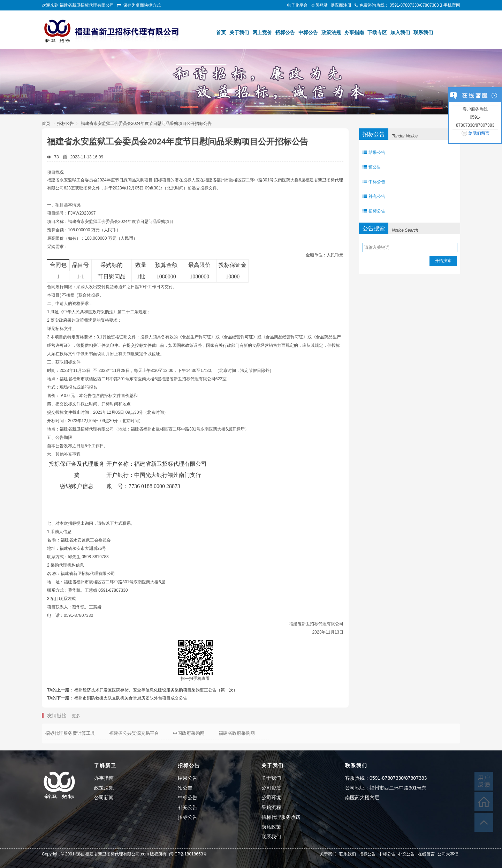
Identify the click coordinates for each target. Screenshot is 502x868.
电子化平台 (297, 5)
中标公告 (308, 32)
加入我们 (400, 32)
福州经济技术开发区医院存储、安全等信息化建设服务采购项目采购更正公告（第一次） (156, 690)
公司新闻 (104, 798)
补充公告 (374, 196)
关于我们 (239, 32)
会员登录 (319, 5)
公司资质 (271, 788)
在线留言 (426, 854)
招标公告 (285, 32)
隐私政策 (271, 827)
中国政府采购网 (189, 733)
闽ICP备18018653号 (188, 854)
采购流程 (271, 807)
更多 (76, 716)
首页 (221, 32)
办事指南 (354, 32)
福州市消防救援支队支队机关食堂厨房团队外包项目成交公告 (131, 698)
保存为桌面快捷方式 (142, 5)
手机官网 (452, 5)
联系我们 (423, 32)
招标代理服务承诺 (281, 817)
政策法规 (331, 32)
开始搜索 (443, 261)
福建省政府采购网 (237, 733)
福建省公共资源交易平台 (134, 733)
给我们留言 (479, 133)
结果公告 (374, 152)
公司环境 (271, 798)
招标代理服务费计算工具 (70, 733)
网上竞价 (262, 32)
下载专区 (377, 32)
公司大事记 (448, 854)
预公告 (372, 167)
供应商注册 (341, 5)
